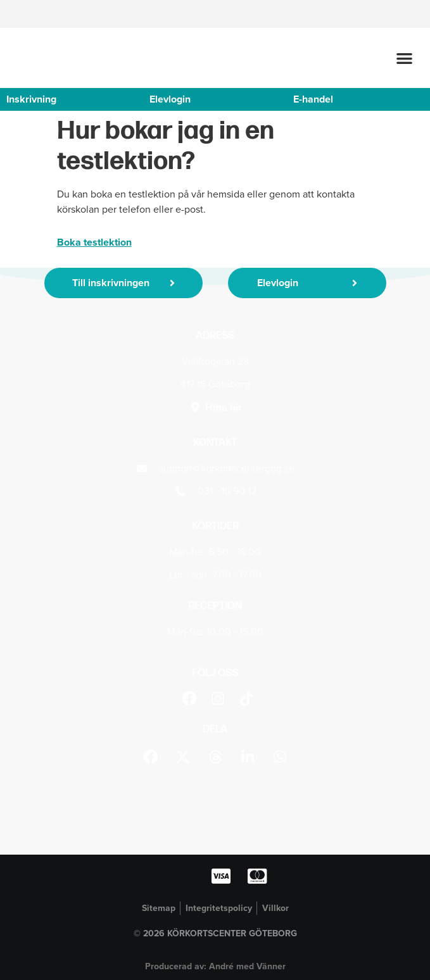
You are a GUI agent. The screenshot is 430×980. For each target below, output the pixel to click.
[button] (405, 59)
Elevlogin (170, 99)
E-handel (313, 99)
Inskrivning (31, 99)
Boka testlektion (94, 242)
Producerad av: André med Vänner (215, 966)
